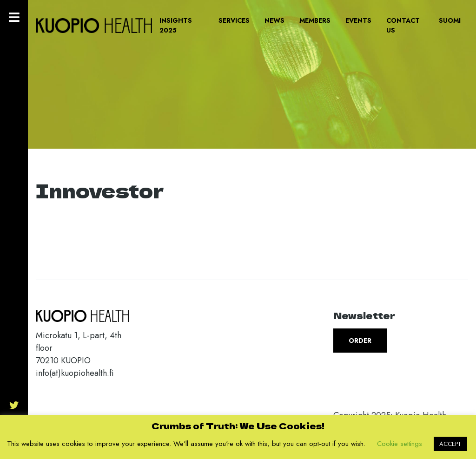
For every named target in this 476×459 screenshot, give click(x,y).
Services (234, 20)
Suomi (450, 20)
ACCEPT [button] (450, 444)
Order (360, 341)
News (274, 20)
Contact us (403, 25)
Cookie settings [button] (400, 444)
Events (358, 20)
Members (315, 20)
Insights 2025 (176, 25)
